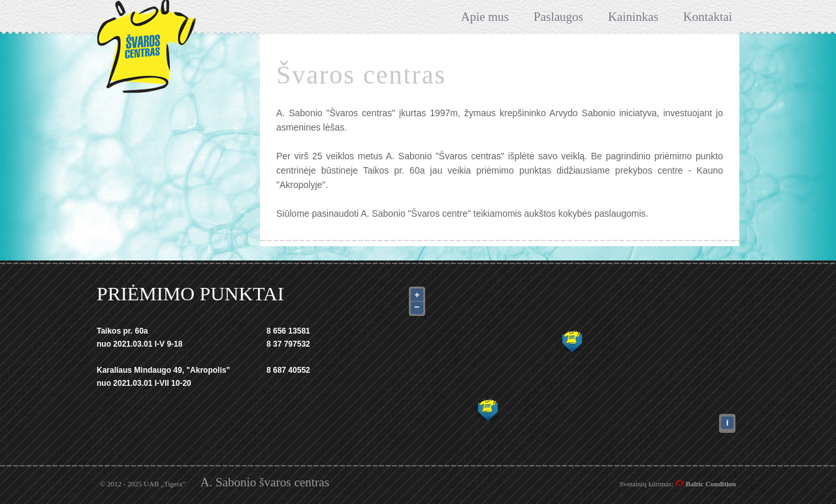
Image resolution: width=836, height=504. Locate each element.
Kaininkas (633, 17)
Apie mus (485, 17)
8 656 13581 (288, 331)
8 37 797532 (288, 344)
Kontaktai (708, 17)
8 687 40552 (288, 370)
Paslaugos (558, 17)
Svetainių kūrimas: (678, 484)
